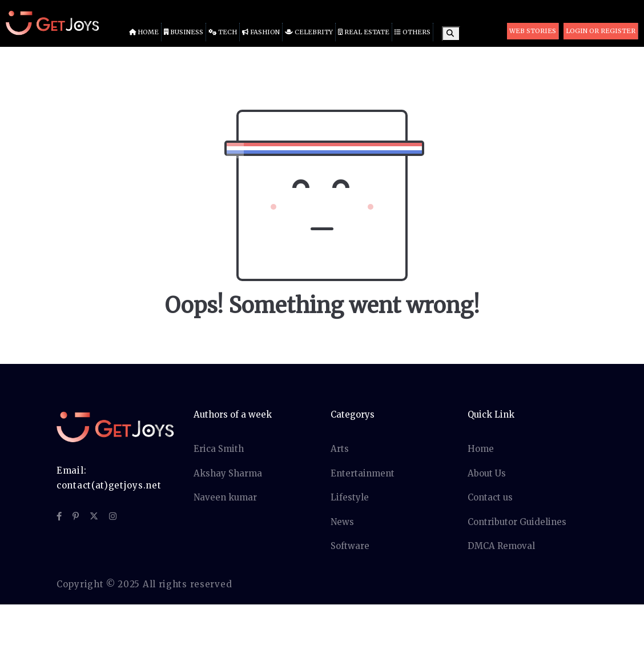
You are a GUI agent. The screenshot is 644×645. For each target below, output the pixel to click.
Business (184, 32)
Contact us (490, 497)
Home (144, 32)
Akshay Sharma (228, 473)
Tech (223, 32)
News (342, 522)
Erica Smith (219, 449)
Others (412, 32)
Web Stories (533, 31)
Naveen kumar (225, 497)
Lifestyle (350, 497)
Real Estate (364, 32)
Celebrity (309, 32)
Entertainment (363, 473)
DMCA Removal (501, 546)
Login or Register (601, 31)
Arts (340, 449)
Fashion (261, 32)
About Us (487, 473)
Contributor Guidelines (517, 522)
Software (350, 546)
